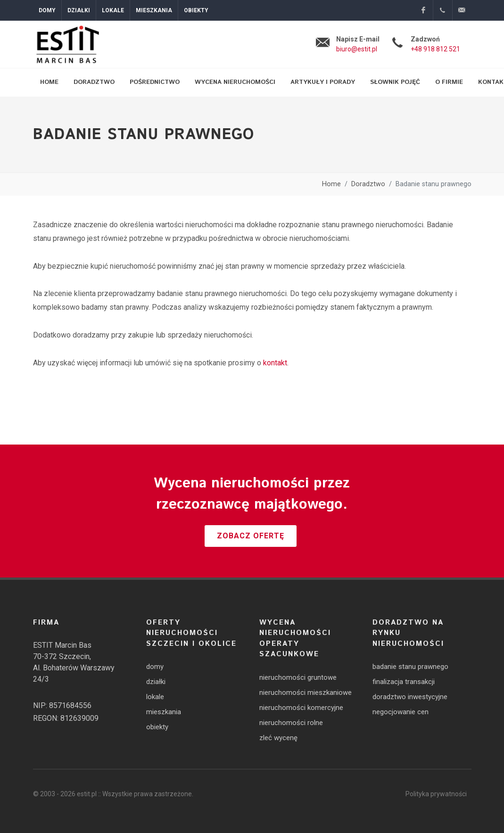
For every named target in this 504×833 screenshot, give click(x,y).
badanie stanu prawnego (410, 667)
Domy (47, 10)
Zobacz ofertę (251, 536)
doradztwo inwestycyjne (410, 697)
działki (156, 682)
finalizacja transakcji (404, 682)
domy (155, 667)
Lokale (113, 10)
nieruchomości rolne (291, 723)
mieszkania (164, 712)
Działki (79, 10)
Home (331, 184)
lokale (155, 697)
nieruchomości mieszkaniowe (306, 693)
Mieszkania (154, 10)
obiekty (157, 727)
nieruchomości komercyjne (301, 708)
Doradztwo (368, 184)
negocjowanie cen (401, 712)
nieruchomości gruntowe (298, 677)
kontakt (275, 363)
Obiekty (196, 10)
